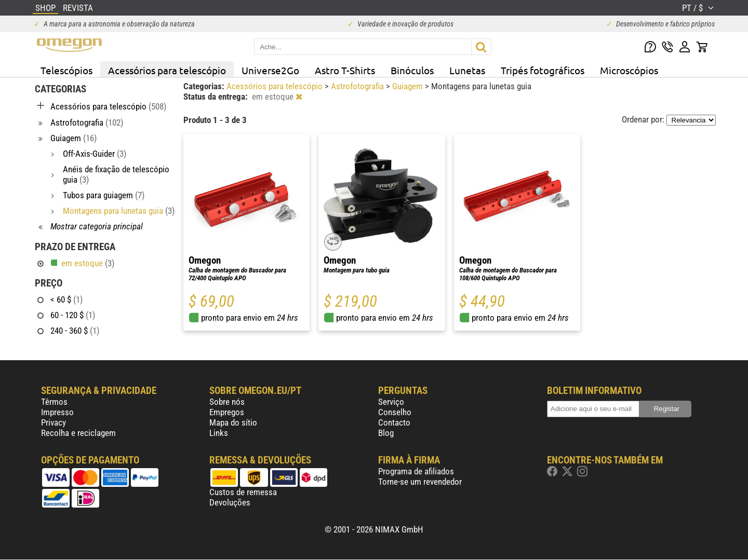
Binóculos (412, 70)
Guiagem (409, 86)
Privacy (54, 422)
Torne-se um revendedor (420, 482)
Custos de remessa (243, 492)
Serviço (391, 402)
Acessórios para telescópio (167, 70)
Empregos (227, 412)
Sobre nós (227, 402)
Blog (386, 433)
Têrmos (54, 402)
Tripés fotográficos (543, 70)
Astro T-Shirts (345, 70)
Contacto (394, 422)
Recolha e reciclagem (78, 433)
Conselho (395, 412)
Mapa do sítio (233, 422)
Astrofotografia (358, 86)
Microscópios (629, 70)
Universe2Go (270, 70)
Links (219, 433)
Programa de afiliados (416, 471)
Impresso (57, 412)
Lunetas (467, 70)
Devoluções (230, 502)
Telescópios (66, 70)
